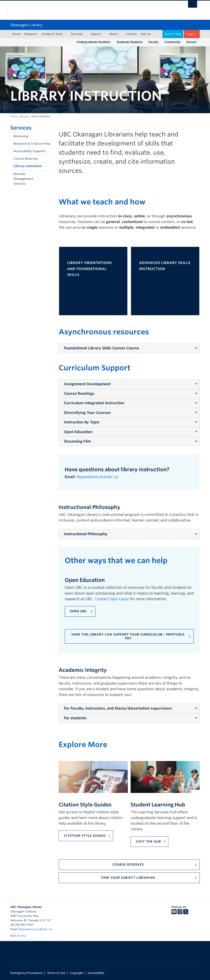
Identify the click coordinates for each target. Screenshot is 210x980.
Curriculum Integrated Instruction (94, 403)
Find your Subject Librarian (128, 878)
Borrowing (21, 136)
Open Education (78, 432)
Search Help (173, 34)
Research (31, 34)
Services (77, 34)
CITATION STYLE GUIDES (85, 836)
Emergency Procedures (26, 973)
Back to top (20, 936)
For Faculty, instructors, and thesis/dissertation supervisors (118, 708)
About (113, 34)
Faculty (153, 42)
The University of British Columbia (20, 10)
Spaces (96, 34)
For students (75, 718)
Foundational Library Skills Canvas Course (101, 348)
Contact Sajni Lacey (112, 599)
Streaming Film (77, 441)
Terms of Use (56, 973)
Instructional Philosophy (86, 534)
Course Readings (79, 393)
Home (16, 34)
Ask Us (146, 34)
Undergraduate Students (94, 42)
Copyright (76, 973)
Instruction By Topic (82, 422)
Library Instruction (28, 166)
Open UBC (79, 611)
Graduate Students (130, 42)
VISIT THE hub (148, 842)
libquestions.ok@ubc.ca (98, 477)
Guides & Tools (52, 34)
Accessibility (96, 973)
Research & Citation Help (32, 144)
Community (172, 42)
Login (190, 34)
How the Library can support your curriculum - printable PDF (128, 636)
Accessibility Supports (30, 151)
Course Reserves (26, 159)
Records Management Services (23, 179)
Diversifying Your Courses (87, 413)
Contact (131, 34)
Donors (192, 42)
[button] (51, 179)
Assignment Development (87, 384)
